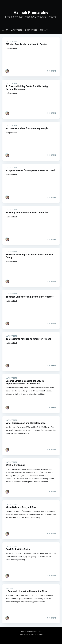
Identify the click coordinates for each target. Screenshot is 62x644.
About (5, 30)
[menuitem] (5, 30)
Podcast (44, 30)
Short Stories (31, 30)
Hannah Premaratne (28, 631)
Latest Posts (16, 30)
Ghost (41, 635)
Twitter (33, 635)
